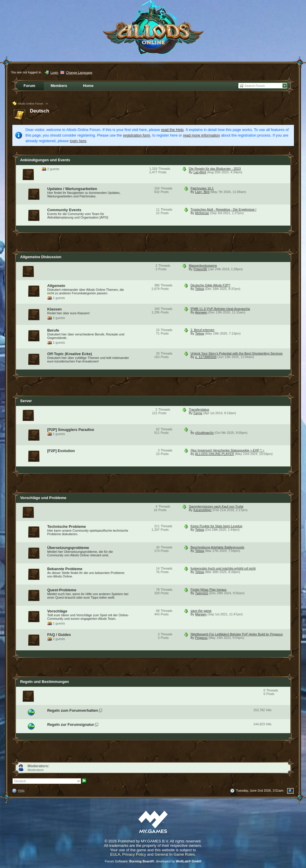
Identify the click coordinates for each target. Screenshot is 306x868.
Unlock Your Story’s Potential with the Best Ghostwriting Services (237, 353)
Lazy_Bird (202, 192)
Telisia (199, 289)
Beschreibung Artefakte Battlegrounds (218, 547)
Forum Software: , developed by (153, 861)
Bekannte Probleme (65, 569)
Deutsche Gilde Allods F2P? (211, 285)
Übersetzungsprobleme (68, 548)
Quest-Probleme (62, 590)
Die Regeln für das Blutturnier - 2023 (215, 169)
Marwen (201, 614)
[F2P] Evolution (61, 451)
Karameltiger (202, 510)
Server (26, 401)
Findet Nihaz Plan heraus (209, 590)
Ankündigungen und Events (45, 160)
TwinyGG (202, 593)
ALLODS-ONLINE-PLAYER (215, 454)
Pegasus (201, 638)
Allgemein (56, 286)
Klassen (55, 309)
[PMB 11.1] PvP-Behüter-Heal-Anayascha (220, 309)
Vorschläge (57, 611)
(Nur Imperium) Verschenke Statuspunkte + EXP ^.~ (228, 450)
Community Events (64, 210)
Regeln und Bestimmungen (45, 682)
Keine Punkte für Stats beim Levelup (217, 526)
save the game (201, 611)
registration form (137, 135)
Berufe (53, 330)
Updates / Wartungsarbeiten (72, 189)
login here (78, 141)
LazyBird (199, 172)
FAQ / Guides (59, 635)
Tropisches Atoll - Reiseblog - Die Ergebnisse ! (224, 209)
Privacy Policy (134, 854)
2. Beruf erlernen (203, 330)
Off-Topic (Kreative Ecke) (70, 354)
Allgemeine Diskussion (41, 257)
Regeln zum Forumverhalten (73, 710)
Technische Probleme (67, 527)
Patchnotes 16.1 (202, 188)
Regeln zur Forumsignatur (71, 725)
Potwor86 (200, 269)
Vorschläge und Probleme (43, 498)
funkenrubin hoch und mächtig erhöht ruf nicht (223, 568)
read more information (201, 135)
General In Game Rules (175, 854)
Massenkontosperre (203, 266)
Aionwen (201, 312)
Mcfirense (202, 213)
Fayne (198, 413)
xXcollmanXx (204, 433)
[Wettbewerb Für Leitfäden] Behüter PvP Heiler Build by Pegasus (237, 634)
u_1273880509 (206, 357)
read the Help (172, 130)
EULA (115, 854)
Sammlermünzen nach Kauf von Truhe (216, 506)
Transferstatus (199, 409)
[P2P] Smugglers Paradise (71, 430)
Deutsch (40, 111)
